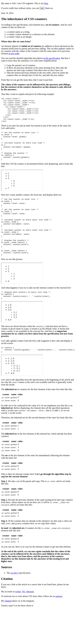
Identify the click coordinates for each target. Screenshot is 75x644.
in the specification (52, 58)
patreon (59, 621)
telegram (30, 617)
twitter (18, 617)
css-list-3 (15, 598)
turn (42, 8)
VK (23, 617)
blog (46, 3)
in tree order (14, 54)
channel (8, 626)
